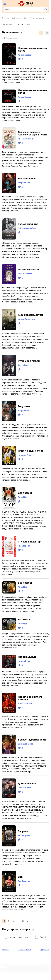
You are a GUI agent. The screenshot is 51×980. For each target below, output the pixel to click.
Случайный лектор (29, 542)
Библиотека (16, 18)
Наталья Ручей (25, 455)
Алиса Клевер (25, 55)
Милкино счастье (28, 270)
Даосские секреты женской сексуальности (32, 133)
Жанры (26, 18)
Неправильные (27, 179)
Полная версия (12, 38)
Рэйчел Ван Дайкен (27, 228)
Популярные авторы (16, 929)
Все (29, 24)
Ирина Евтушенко (26, 319)
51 (23, 921)
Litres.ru (6, 950)
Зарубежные (8, 24)
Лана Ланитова (25, 274)
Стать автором (24, 950)
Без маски (24, 620)
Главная (5, 18)
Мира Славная (25, 704)
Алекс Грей (23, 365)
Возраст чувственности (32, 740)
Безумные (24, 406)
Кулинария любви (29, 361)
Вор (20, 877)
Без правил (25, 493)
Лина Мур (23, 497)
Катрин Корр (24, 183)
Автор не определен (19, 937)
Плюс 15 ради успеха (31, 451)
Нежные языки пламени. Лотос (33, 49)
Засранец (24, 831)
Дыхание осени (27, 784)
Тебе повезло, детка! (30, 315)
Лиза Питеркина (26, 139)
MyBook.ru (44, 950)
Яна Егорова (24, 546)
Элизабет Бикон (26, 744)
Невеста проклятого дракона (30, 698)
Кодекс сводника (28, 224)
